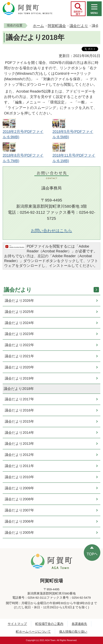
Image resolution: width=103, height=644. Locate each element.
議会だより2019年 (19, 378)
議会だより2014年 (19, 433)
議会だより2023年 (19, 334)
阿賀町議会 (57, 26)
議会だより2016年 (19, 410)
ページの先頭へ (92, 553)
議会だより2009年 (19, 488)
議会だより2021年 (19, 356)
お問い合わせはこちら (51, 231)
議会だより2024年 (19, 323)
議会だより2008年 (19, 499)
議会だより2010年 (19, 477)
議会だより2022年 (19, 345)
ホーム (38, 26)
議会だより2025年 (19, 312)
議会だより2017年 (19, 399)
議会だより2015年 (19, 421)
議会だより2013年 (19, 444)
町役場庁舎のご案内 (49, 624)
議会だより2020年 (19, 367)
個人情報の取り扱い (73, 632)
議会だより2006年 (19, 521)
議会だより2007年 (19, 510)
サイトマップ (17, 624)
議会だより (79, 26)
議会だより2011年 (19, 466)
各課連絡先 (79, 624)
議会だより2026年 (19, 301)
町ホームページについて (33, 632)
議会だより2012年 (19, 455)
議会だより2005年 (19, 533)
